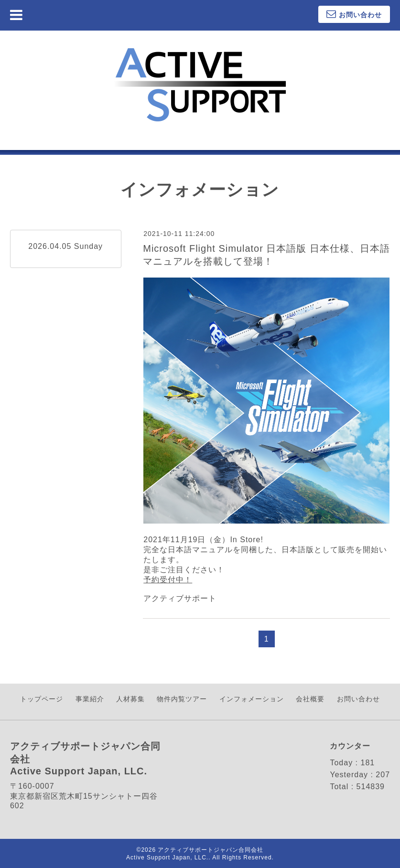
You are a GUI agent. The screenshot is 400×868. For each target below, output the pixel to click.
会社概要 (310, 699)
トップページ (42, 699)
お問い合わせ (358, 699)
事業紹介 (90, 699)
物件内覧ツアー (182, 699)
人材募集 (130, 699)
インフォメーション (252, 699)
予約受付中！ (168, 580)
